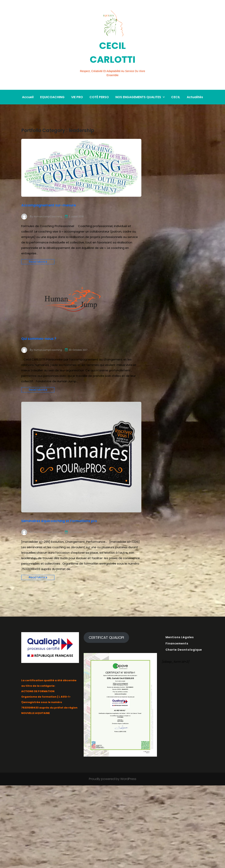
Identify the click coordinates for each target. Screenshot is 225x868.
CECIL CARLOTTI (112, 51)
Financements (177, 652)
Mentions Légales (180, 646)
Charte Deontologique (184, 658)
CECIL (176, 86)
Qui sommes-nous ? (50, 332)
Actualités (195, 86)
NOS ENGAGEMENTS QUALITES (138, 86)
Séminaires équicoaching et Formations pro (78, 521)
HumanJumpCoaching (49, 206)
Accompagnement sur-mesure (66, 194)
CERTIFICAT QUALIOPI (106, 646)
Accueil (28, 86)
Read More (38, 253)
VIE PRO (77, 86)
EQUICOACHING (52, 86)
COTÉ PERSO (99, 86)
